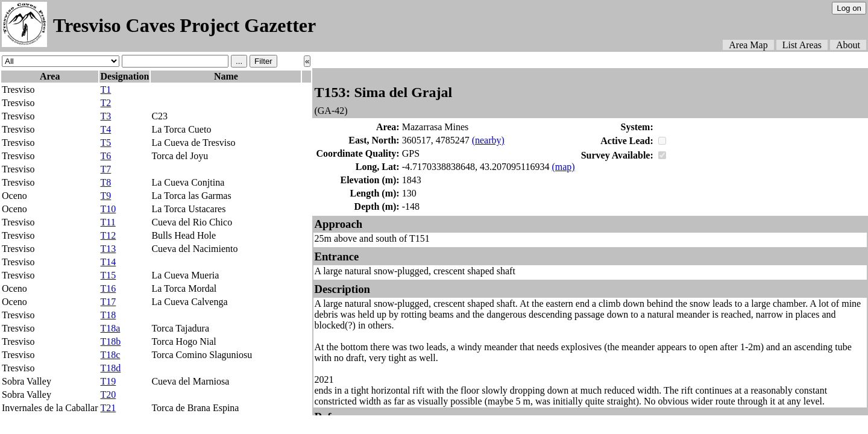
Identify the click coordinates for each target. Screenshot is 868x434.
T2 (105, 103)
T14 (108, 262)
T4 (105, 129)
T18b (110, 341)
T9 (105, 196)
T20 (108, 395)
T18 (108, 315)
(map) (563, 167)
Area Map (748, 45)
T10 (108, 209)
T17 (108, 302)
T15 (108, 275)
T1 (105, 90)
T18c (110, 355)
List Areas (802, 45)
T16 (108, 288)
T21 (108, 408)
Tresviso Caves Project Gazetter (184, 25)
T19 (108, 381)
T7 (105, 169)
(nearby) (488, 140)
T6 (105, 156)
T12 (108, 235)
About (848, 45)
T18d (110, 368)
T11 (108, 222)
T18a (110, 328)
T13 (108, 249)
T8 (105, 182)
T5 (105, 143)
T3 (105, 116)
